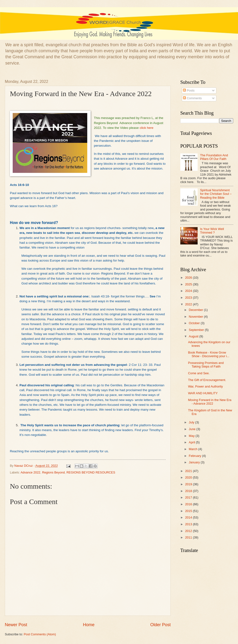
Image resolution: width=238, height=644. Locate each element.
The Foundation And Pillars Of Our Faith (214, 157)
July (192, 422)
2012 (189, 531)
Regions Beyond (53, 472)
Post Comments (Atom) (40, 634)
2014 (189, 517)
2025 (189, 284)
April (192, 442)
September (197, 330)
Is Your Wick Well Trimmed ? (212, 231)
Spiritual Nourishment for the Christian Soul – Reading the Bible (216, 194)
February (195, 456)
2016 (189, 504)
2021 (189, 471)
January (195, 462)
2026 (189, 278)
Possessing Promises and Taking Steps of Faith (206, 365)
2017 (189, 497)
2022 (189, 304)
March (193, 449)
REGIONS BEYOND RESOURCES (91, 472)
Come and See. (199, 373)
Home (89, 625)
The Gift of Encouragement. (207, 380)
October (195, 323)
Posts (189, 90)
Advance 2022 (30, 472)
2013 (189, 524)
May (192, 436)
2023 (189, 298)
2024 (189, 291)
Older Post (160, 625)
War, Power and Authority (205, 386)
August (194, 336)
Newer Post (16, 625)
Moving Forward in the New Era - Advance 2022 (210, 402)
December (196, 310)
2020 (189, 477)
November (196, 317)
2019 (189, 484)
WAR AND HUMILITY (203, 393)
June (193, 429)
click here (147, 128)
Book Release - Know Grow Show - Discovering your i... (209, 354)
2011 (189, 537)
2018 (189, 491)
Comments (192, 98)
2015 (189, 511)
